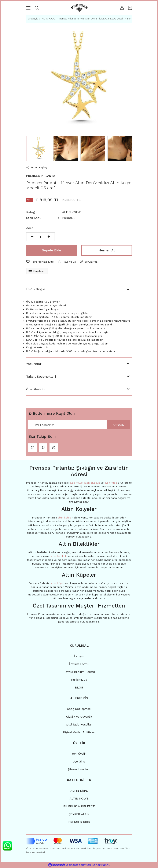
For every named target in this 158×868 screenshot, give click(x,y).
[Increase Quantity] (49, 237)
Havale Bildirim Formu (79, 672)
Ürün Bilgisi (36, 289)
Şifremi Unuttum (79, 769)
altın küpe (111, 483)
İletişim (79, 656)
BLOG (79, 687)
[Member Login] (122, 8)
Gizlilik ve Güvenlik (79, 717)
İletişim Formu (79, 664)
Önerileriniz (36, 389)
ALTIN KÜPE (79, 791)
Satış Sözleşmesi (79, 709)
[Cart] (130, 8)
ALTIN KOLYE (72, 212)
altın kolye (76, 483)
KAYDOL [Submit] (118, 425)
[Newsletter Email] (79, 425)
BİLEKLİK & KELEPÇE (79, 806)
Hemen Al (107, 250)
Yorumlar (34, 364)
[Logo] (79, 8)
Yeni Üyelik (79, 754)
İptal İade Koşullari (79, 724)
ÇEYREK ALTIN (79, 814)
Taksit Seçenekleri (41, 376)
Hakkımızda (79, 680)
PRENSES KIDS (79, 822)
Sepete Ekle (52, 250)
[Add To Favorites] (40, 262)
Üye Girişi (79, 761)
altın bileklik (92, 483)
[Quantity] (41, 237)
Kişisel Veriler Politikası (79, 732)
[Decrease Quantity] (32, 237)
